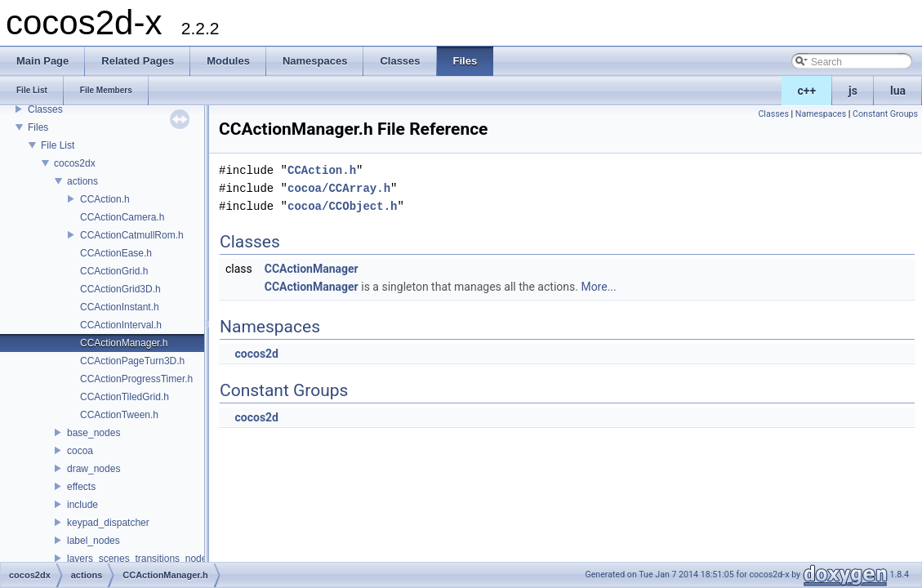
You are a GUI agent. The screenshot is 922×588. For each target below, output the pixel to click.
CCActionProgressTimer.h (136, 379)
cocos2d (256, 354)
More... (598, 287)
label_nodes (94, 541)
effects (81, 487)
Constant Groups (885, 114)
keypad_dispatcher (108, 523)
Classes (45, 109)
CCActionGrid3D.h (120, 289)
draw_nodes (94, 469)
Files (38, 127)
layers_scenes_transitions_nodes (139, 559)
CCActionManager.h (124, 343)
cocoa (80, 451)
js (853, 91)
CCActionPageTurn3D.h (132, 361)
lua (898, 91)
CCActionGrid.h (114, 271)
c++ (807, 91)
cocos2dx (75, 163)
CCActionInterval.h (121, 325)
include (82, 505)
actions (82, 181)
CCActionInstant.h (120, 307)
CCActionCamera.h (122, 217)
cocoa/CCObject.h (342, 206)
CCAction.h (105, 199)
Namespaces (821, 114)
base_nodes (94, 433)
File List (58, 145)
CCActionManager (312, 269)
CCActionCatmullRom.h (132, 235)
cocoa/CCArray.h (339, 188)
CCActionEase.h (116, 253)
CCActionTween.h (119, 415)
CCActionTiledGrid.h (125, 397)
